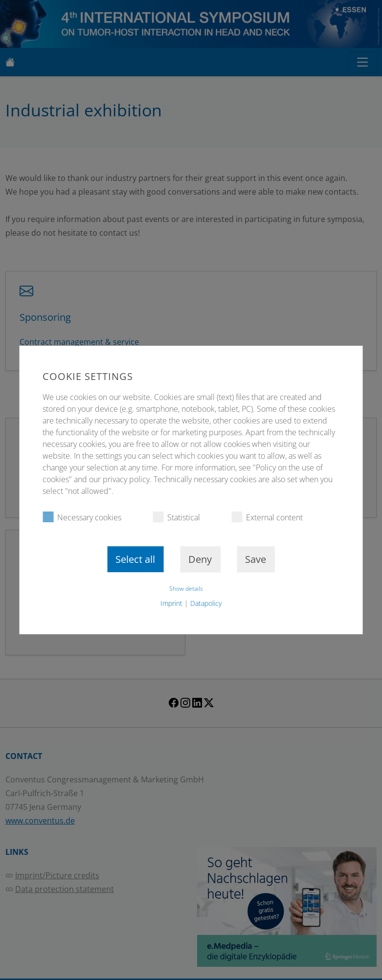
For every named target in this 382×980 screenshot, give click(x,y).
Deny (200, 559)
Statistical (176, 517)
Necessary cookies (82, 517)
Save (256, 559)
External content (267, 517)
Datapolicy (206, 603)
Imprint (171, 603)
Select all (135, 559)
